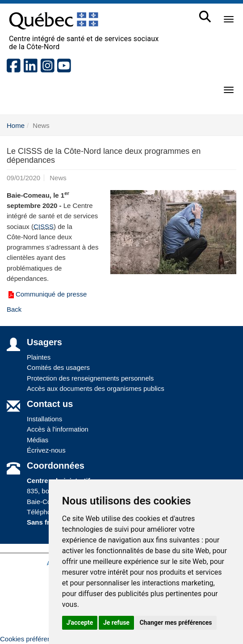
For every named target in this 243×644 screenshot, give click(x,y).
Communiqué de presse (47, 294)
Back (14, 309)
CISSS (44, 227)
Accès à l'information (58, 429)
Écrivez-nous (46, 450)
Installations (44, 419)
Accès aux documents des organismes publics (96, 388)
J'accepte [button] (80, 623)
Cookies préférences (31, 639)
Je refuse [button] (116, 623)
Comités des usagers (58, 367)
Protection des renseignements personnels (90, 378)
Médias (38, 440)
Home (16, 125)
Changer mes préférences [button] (176, 623)
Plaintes (39, 357)
